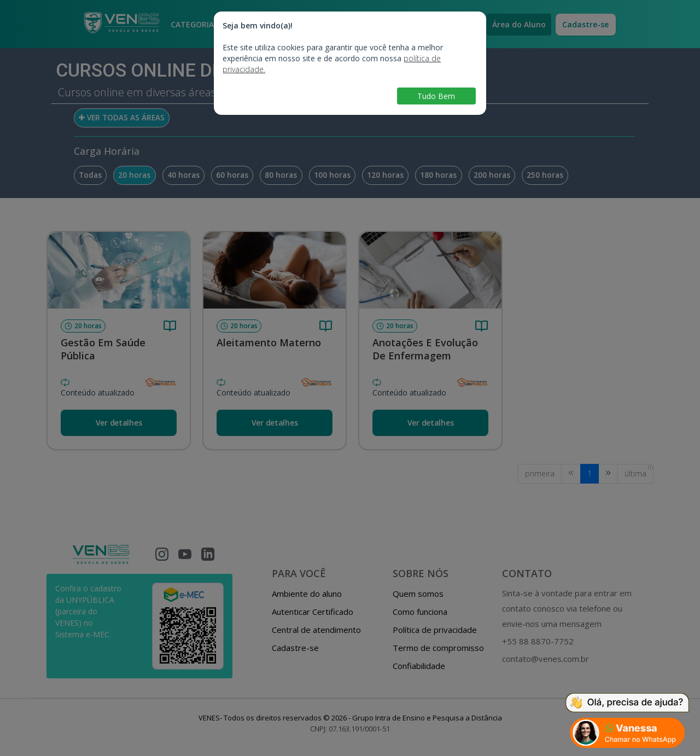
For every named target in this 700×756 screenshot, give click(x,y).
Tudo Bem (436, 96)
